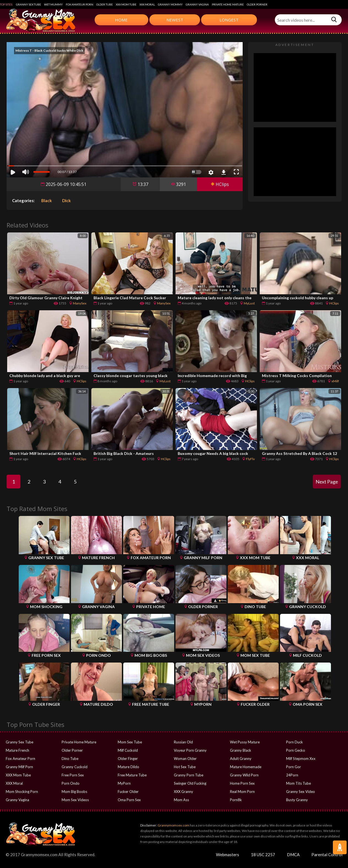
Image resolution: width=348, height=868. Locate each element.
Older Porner (257, 4)
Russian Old (183, 742)
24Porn (292, 775)
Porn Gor (294, 767)
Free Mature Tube (132, 775)
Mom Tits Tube (298, 783)
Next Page (327, 482)
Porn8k (236, 800)
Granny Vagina (197, 4)
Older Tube (105, 4)
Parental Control (327, 855)
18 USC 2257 (263, 855)
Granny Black (241, 750)
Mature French (17, 750)
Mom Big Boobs (74, 792)
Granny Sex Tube (28, 4)
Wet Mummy (53, 4)
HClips (220, 184)
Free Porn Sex (73, 775)
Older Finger (128, 759)
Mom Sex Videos (75, 800)
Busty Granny (297, 800)
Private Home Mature (228, 4)
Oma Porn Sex (129, 800)
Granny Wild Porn (244, 775)
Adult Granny (241, 759)
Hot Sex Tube (185, 767)
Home (121, 20)
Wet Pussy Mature (245, 742)
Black (46, 200)
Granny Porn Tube (189, 775)
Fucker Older (128, 792)
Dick (66, 200)
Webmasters (228, 855)
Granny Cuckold (75, 767)
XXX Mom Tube (126, 4)
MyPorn (124, 783)
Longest (229, 20)
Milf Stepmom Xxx (301, 759)
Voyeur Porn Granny (190, 750)
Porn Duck (294, 742)
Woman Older (185, 759)
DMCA (293, 855)
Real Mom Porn (242, 792)
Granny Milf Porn (19, 767)
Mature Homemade (246, 767)
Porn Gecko (296, 750)
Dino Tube (70, 759)
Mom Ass (181, 800)
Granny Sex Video (301, 792)
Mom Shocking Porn (22, 792)
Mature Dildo (128, 767)
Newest (175, 20)
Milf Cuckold (128, 750)
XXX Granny (183, 792)
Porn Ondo (71, 783)
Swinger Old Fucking (190, 783)
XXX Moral (147, 4)
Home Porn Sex (242, 783)
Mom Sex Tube (130, 742)
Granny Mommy (170, 4)
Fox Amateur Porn (80, 4)
